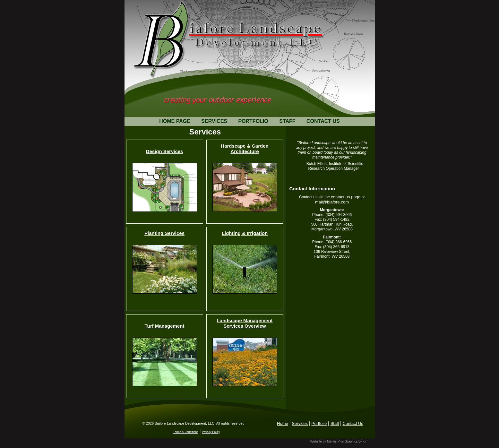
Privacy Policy (211, 432)
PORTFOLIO (253, 121)
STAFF (287, 121)
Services (300, 423)
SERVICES (214, 121)
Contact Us (353, 423)
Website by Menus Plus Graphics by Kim (339, 441)
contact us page (346, 197)
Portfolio (319, 423)
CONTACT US (323, 121)
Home (283, 423)
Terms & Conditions (186, 432)
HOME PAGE (175, 121)
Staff (335, 423)
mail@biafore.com (332, 202)
